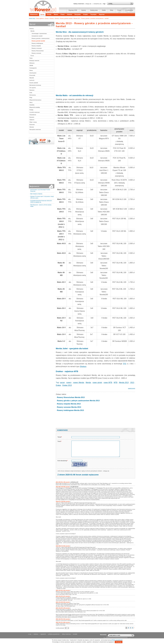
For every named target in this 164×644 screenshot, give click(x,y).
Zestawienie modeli (37, 36)
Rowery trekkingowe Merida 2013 (70, 410)
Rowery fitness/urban (38, 51)
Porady (49, 14)
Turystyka (93, 14)
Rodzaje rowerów (34, 61)
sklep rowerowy (66, 634)
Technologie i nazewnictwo (39, 33)
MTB (116, 383)
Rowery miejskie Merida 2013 (69, 404)
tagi (104, 4)
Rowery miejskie (36, 46)
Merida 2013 (124, 383)
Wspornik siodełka (35, 107)
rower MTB (108, 383)
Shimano (32, 63)
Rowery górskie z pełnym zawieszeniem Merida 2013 (78, 401)
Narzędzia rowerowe (35, 129)
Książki (85, 14)
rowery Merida (79, 383)
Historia (70, 14)
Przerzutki (32, 75)
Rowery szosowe (36, 53)
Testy (31, 58)
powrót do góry (132, 388)
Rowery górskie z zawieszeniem (41, 38)
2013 (132, 383)
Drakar (58, 385)
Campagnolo (33, 68)
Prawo (63, 14)
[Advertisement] (95, 75)
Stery (31, 102)
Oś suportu (33, 88)
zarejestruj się (97, 4)
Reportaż (102, 14)
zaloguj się (88, 4)
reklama (36, 634)
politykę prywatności (117, 640)
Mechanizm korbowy (35, 85)
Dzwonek (32, 125)
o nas (30, 634)
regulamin (43, 634)
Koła (31, 93)
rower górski (97, 383)
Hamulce (32, 90)
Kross (32, 56)
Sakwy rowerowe (79, 4)
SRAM (31, 65)
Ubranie (32, 127)
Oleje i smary (33, 122)
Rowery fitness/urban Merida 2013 (71, 397)
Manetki (32, 78)
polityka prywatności (54, 634)
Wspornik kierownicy (35, 100)
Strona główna (40, 18)
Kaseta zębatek (34, 83)
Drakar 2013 (67, 385)
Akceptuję (119, 642)
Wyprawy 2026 (73, 10)
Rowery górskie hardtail (66, 18)
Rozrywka (78, 14)
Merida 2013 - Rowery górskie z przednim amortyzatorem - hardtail (91, 18)
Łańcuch (32, 80)
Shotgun (83, 366)
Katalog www (94, 10)
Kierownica (33, 95)
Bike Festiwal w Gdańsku (36, 194)
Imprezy (84, 10)
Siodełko (32, 105)
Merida (57, 18)
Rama (31, 70)
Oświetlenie (33, 115)
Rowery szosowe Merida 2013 (69, 407)
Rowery (52, 18)
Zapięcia (32, 120)
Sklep (112, 10)
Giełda (104, 10)
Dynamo (32, 117)
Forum (119, 10)
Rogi (31, 97)
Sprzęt (42, 14)
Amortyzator (33, 73)
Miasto (56, 14)
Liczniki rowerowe (35, 112)
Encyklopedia (129, 10)
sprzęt (62, 383)
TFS (124, 364)
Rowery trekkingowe (37, 43)
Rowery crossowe (37, 48)
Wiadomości (34, 14)
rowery (69, 383)
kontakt (75, 634)
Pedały (31, 110)
